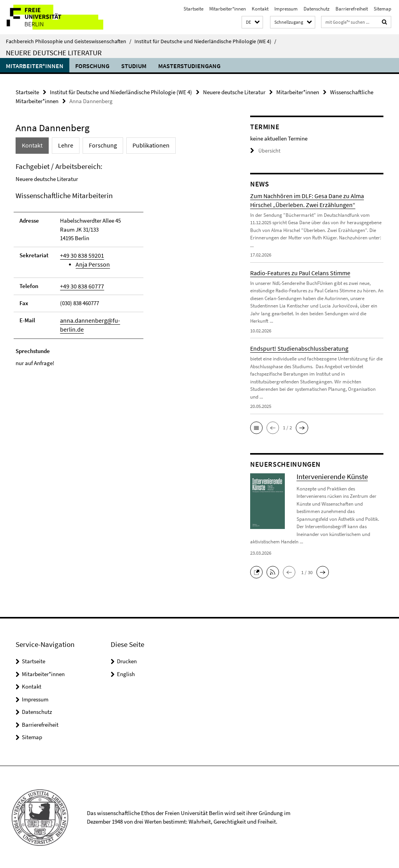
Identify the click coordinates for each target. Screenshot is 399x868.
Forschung (92, 66)
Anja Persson (91, 263)
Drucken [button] (127, 660)
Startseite (193, 9)
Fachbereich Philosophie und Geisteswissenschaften (69, 41)
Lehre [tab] (64, 145)
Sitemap (382, 9)
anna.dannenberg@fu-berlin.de (98, 318)
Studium (134, 66)
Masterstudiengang (189, 66)
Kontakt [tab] (32, 145)
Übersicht (264, 150)
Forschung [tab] (98, 145)
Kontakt (260, 9)
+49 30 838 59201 (79, 254)
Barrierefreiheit (352, 9)
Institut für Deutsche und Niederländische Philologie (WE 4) (205, 41)
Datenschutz (317, 9)
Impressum (286, 9)
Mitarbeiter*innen (228, 9)
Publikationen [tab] (144, 145)
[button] (252, 22)
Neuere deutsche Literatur (54, 53)
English (126, 673)
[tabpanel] (120, 265)
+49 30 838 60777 (79, 284)
